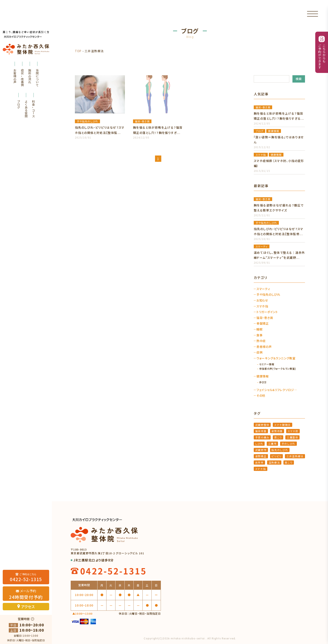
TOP (78, 51)
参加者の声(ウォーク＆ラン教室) (278, 369)
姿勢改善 (277, 431)
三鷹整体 (293, 437)
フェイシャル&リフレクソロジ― (277, 390)
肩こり (289, 462)
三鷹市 (272, 444)
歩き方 (263, 382)
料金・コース (33, 109)
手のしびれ (288, 444)
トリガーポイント (267, 312)
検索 (299, 79)
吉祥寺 (259, 462)
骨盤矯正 (263, 323)
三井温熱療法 (295, 456)
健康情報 (263, 376)
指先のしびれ (280, 450)
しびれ (259, 444)
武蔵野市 (261, 450)
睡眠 (259, 329)
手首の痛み (262, 437)
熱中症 (261, 341)
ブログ (19, 104)
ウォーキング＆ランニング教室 (276, 358)
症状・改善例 (22, 78)
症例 (259, 352)
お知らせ (262, 300)
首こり (278, 437)
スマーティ (263, 289)
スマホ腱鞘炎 (283, 425)
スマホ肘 (293, 431)
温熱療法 (274, 462)
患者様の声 (264, 347)
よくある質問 (26, 109)
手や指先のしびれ (268, 295)
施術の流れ (30, 76)
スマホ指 (262, 306)
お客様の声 (15, 76)
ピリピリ (276, 456)
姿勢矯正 (261, 456)
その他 (261, 396)
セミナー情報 (267, 364)
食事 (259, 335)
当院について (37, 78)
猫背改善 (261, 431)
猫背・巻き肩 (265, 318)
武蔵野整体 (262, 425)
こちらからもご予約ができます (322, 57)
